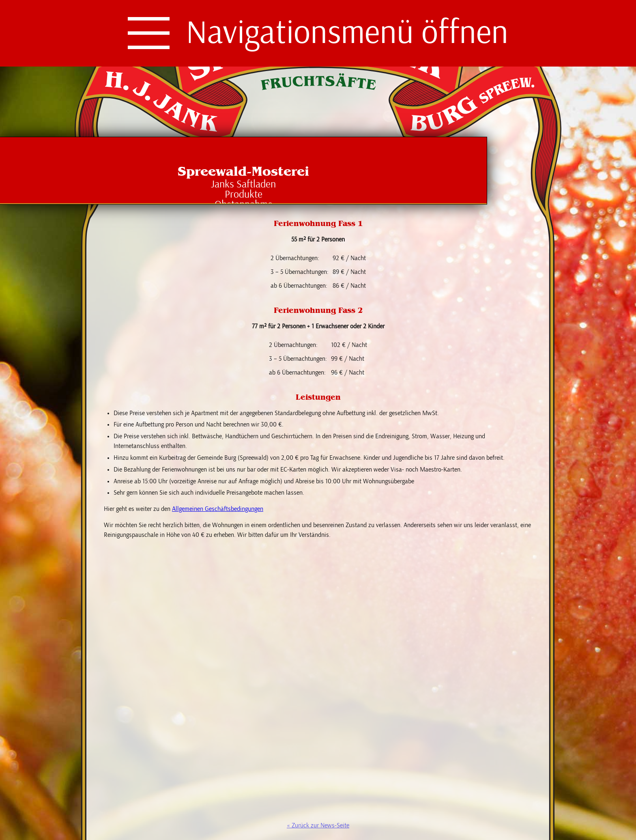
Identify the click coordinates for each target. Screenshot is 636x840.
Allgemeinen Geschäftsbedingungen (218, 509)
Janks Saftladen (243, 184)
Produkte (244, 195)
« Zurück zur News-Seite (318, 825)
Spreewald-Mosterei (243, 171)
